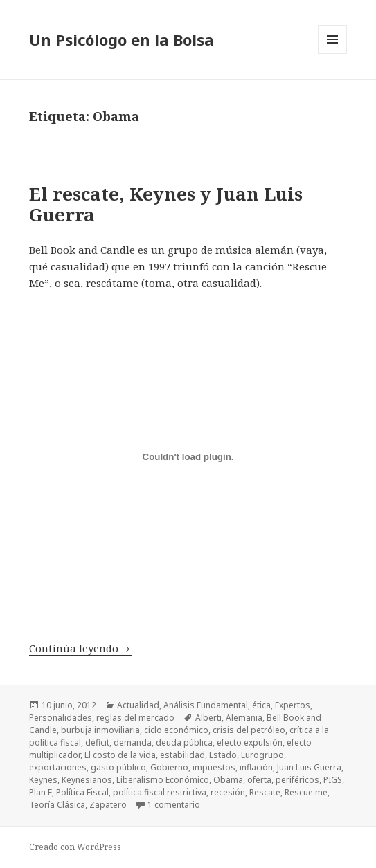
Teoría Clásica (57, 805)
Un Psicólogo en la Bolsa (122, 39)
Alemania (244, 718)
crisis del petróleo (249, 730)
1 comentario (174, 805)
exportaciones (58, 767)
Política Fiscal (82, 792)
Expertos (293, 705)
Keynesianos (87, 780)
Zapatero (108, 805)
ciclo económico (176, 730)
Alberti (208, 718)
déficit (97, 742)
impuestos (214, 767)
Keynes (43, 780)
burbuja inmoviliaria (100, 730)
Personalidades (61, 718)
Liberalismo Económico (163, 780)
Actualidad (138, 705)
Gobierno (169, 767)
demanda (133, 742)
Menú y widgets (333, 54)
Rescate (265, 792)
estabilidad (182, 755)
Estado (223, 755)
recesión (228, 792)
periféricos (297, 780)
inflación (256, 767)
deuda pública (184, 742)
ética (261, 705)
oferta (259, 780)
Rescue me (306, 792)
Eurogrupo (262, 755)
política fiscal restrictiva (160, 792)
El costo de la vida (120, 755)
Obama (228, 780)
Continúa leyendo (81, 648)
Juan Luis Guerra (309, 767)
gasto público (118, 767)
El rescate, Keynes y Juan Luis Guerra (166, 204)
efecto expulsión (250, 742)
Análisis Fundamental (206, 705)
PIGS (333, 780)
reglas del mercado (135, 718)
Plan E (41, 792)
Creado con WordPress (75, 847)
